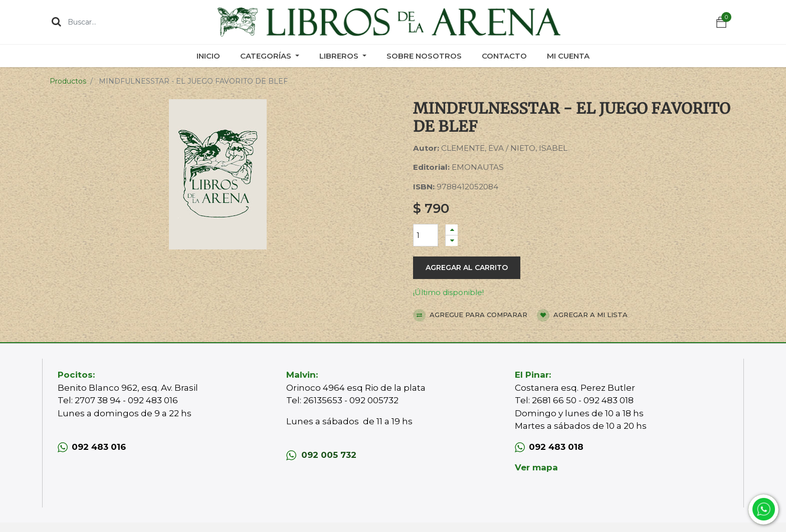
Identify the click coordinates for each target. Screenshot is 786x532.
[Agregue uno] (452, 230)
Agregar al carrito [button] (467, 268)
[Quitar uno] (452, 241)
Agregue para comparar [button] (470, 315)
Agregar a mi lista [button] (582, 315)
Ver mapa (536, 467)
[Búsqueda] (56, 22)
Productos (68, 81)
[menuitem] (208, 56)
